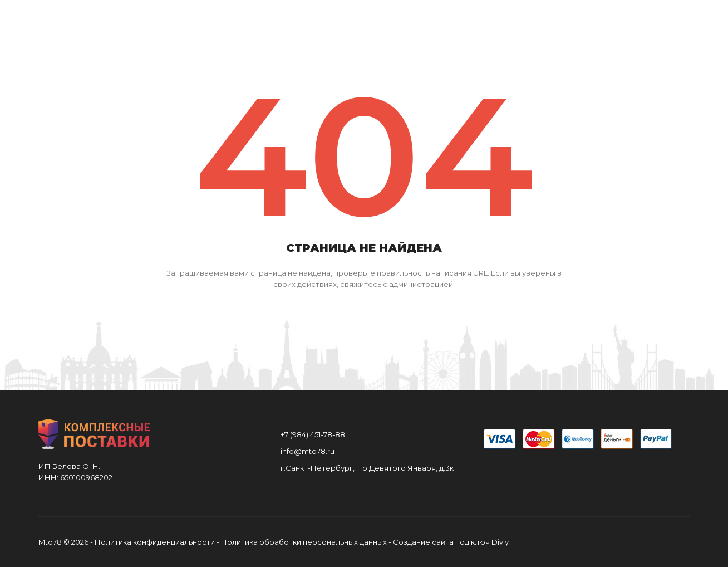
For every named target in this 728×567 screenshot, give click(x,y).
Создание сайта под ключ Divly (451, 542)
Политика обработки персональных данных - (307, 542)
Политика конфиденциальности (155, 542)
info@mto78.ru (308, 451)
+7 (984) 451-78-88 (313, 434)
